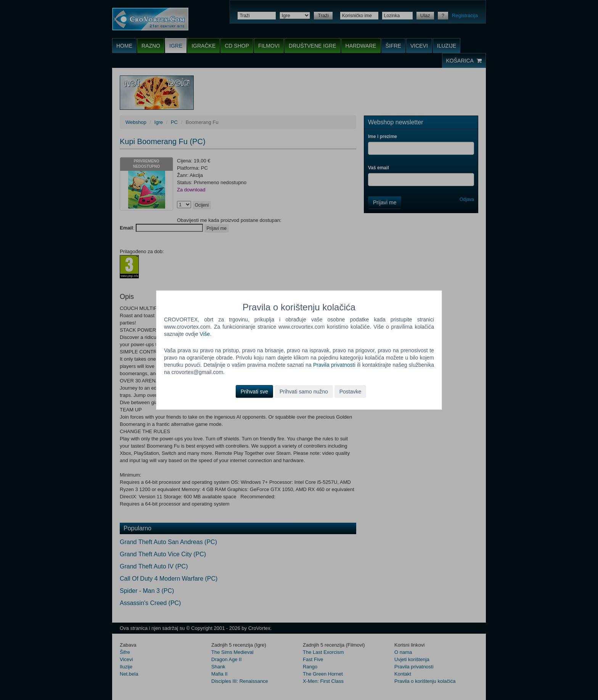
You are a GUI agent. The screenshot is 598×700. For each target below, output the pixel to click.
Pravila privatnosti (334, 365)
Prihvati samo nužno (304, 391)
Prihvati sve (254, 391)
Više (205, 334)
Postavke (350, 391)
